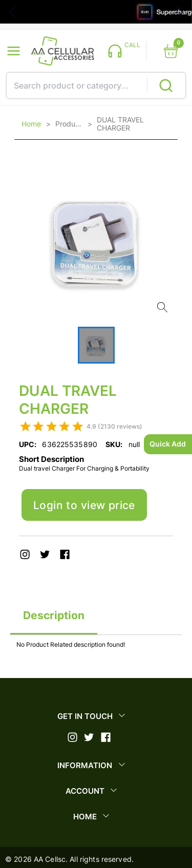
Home (31, 124)
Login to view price (84, 505)
